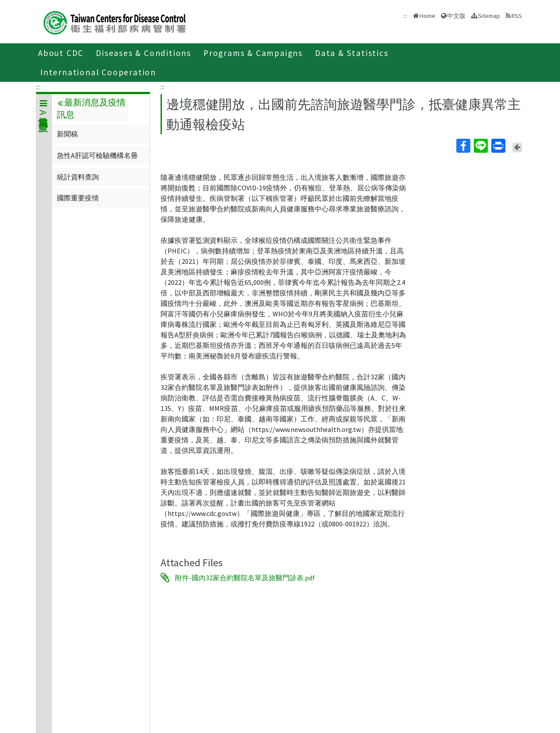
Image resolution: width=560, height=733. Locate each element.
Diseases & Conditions (143, 53)
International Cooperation (98, 72)
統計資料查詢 (78, 177)
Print (498, 146)
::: (38, 87)
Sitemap (489, 16)
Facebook (463, 146)
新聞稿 (67, 134)
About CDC (61, 53)
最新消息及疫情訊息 (91, 109)
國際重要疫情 (78, 198)
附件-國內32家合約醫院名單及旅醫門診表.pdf (245, 578)
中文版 (456, 16)
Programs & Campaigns (253, 53)
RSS (517, 16)
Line (480, 146)
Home (427, 16)
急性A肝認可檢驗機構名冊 (97, 155)
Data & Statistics (352, 53)
